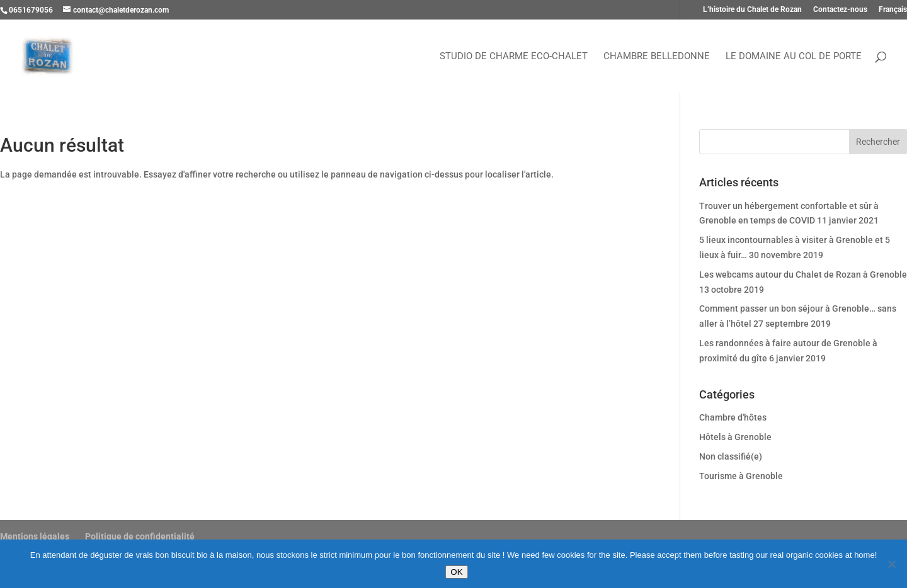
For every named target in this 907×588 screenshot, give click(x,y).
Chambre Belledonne (657, 57)
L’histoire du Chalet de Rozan (752, 10)
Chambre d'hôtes (733, 417)
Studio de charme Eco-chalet (514, 57)
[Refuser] (891, 564)
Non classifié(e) (731, 456)
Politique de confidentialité (140, 536)
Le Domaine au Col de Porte (794, 57)
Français (893, 10)
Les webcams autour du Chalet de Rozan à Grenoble (803, 274)
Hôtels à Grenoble (735, 437)
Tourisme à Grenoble (741, 476)
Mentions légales (35, 536)
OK (456, 572)
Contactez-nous (840, 10)
